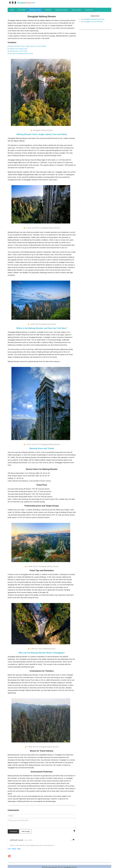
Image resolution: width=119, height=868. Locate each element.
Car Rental (22, 10)
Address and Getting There (18, 49)
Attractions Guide (35, 10)
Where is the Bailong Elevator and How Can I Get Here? (42, 328)
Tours (12, 10)
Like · (10, 849)
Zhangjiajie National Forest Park (94, 19)
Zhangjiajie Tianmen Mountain (93, 22)
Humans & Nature (62, 10)
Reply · (14, 849)
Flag (19, 849)
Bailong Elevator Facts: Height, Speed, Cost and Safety (28, 46)
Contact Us (89, 10)
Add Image (26, 831)
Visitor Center (76, 10)
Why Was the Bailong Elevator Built (21, 53)
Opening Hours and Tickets (18, 51)
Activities (48, 10)
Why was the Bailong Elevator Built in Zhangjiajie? (42, 653)
